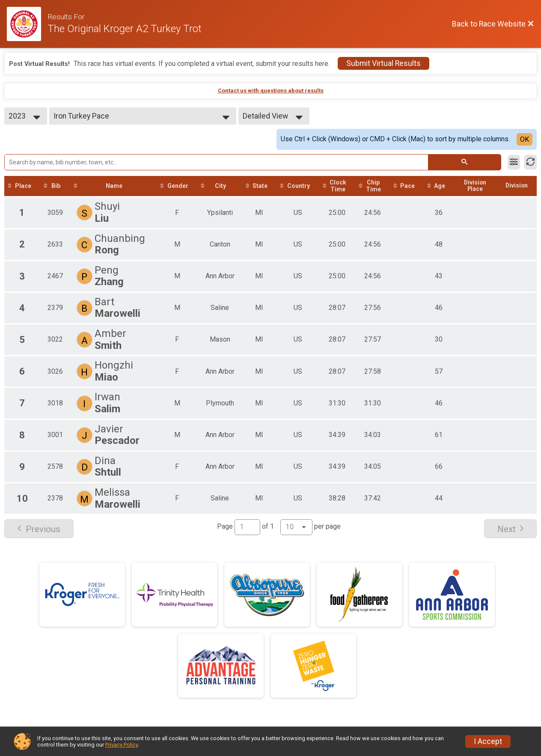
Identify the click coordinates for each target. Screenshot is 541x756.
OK (525, 139)
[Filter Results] (514, 162)
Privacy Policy (122, 745)
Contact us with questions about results (271, 91)
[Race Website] (27, 24)
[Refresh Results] (531, 162)
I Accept (488, 741)
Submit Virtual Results (383, 63)
